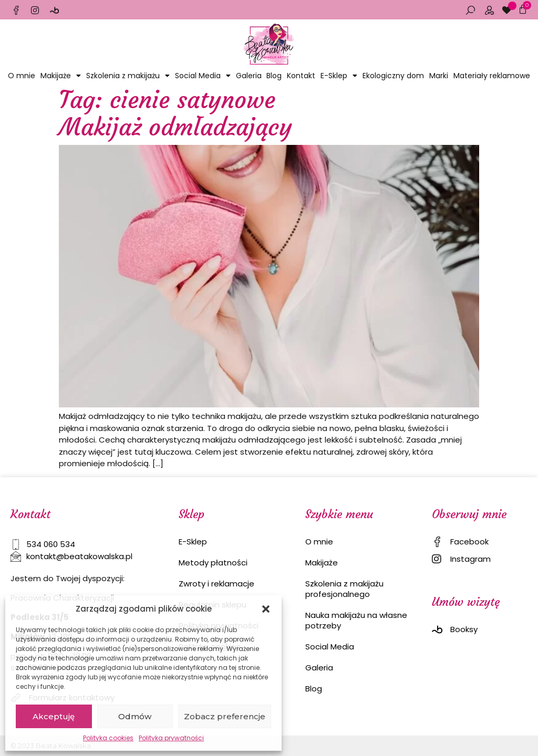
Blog (274, 76)
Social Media (203, 76)
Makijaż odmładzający (175, 127)
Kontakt (301, 76)
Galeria (249, 76)
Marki (439, 76)
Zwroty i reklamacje (216, 584)
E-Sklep (339, 76)
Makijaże (61, 76)
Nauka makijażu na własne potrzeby (356, 620)
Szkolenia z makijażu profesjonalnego (344, 589)
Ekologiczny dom (393, 76)
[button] (266, 609)
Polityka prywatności (171, 738)
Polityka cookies (108, 738)
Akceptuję (54, 716)
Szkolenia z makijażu (128, 76)
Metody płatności (213, 563)
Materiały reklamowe (492, 76)
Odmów (135, 716)
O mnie (22, 76)
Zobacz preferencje (225, 716)
